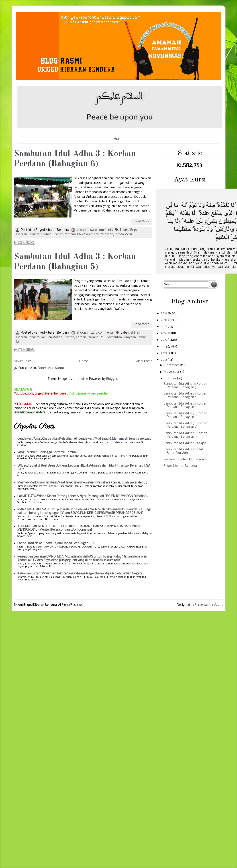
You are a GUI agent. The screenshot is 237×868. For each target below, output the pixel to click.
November (172, 372)
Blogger (112, 379)
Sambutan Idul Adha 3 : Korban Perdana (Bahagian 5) (75, 262)
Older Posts (144, 361)
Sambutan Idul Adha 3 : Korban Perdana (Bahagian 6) (75, 159)
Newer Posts (23, 361)
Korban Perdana (64, 235)
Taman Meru (123, 235)
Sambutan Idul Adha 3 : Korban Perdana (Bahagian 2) (185, 425)
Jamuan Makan (52, 337)
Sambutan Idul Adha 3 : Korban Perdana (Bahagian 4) (185, 406)
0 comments (104, 230)
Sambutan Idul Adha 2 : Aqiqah (185, 443)
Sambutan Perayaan (99, 235)
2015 (164, 340)
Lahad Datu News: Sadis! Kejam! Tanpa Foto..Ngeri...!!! (56, 543)
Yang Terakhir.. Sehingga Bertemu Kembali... (48, 452)
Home (118, 139)
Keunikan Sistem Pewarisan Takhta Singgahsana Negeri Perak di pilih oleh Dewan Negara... (81, 574)
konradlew (80, 379)
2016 (164, 333)
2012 (164, 360)
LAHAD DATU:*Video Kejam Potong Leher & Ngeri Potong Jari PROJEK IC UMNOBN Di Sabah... (83, 496)
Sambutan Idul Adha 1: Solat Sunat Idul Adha (183, 451)
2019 (164, 313)
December (172, 365)
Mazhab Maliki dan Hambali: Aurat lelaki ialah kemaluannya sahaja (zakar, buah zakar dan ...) (82, 483)
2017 (164, 327)
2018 (164, 320)
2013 (164, 353)
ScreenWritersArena (209, 605)
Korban (46, 235)
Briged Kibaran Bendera (180, 466)
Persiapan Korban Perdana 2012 (186, 460)
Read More (141, 222)
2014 (164, 347)
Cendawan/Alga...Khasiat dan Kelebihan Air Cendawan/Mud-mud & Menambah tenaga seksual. (84, 439)
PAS (80, 235)
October (171, 379)
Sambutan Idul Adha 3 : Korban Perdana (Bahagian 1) (185, 435)
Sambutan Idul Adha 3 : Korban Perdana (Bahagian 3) (185, 415)
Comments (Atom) (51, 368)
